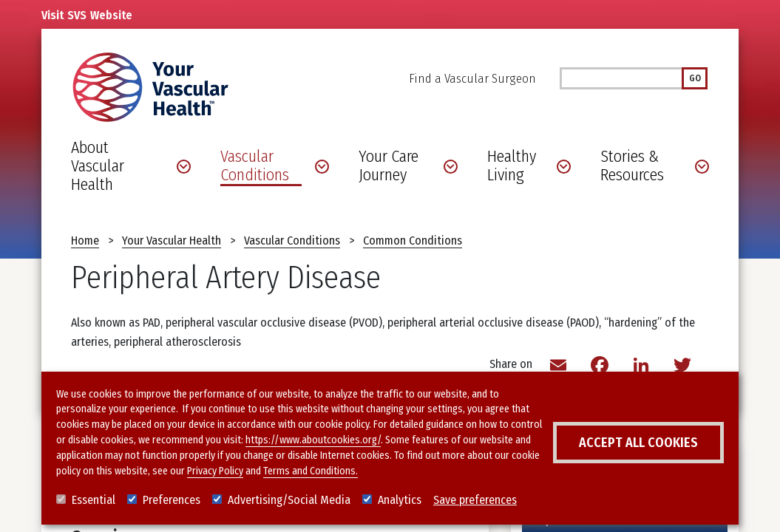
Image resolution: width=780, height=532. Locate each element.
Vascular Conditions (292, 241)
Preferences (172, 500)
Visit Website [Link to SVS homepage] (87, 16)
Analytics (400, 500)
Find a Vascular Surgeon (472, 79)
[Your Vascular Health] (150, 87)
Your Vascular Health (172, 241)
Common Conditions (413, 241)
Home (85, 241)
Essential (94, 500)
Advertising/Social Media (289, 500)
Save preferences (475, 500)
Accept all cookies (638, 443)
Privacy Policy (215, 471)
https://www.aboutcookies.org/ (313, 440)
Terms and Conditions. (311, 471)
